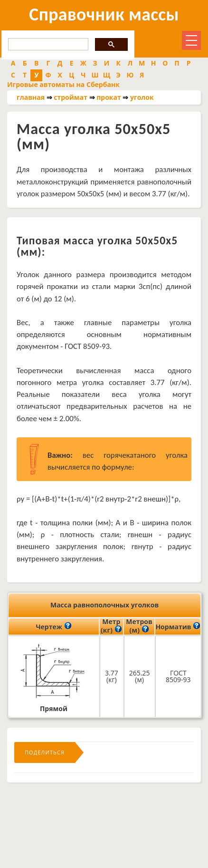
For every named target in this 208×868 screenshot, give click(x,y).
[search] (47, 44)
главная (31, 97)
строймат (71, 97)
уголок (142, 97)
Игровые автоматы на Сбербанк (63, 84)
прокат (109, 97)
